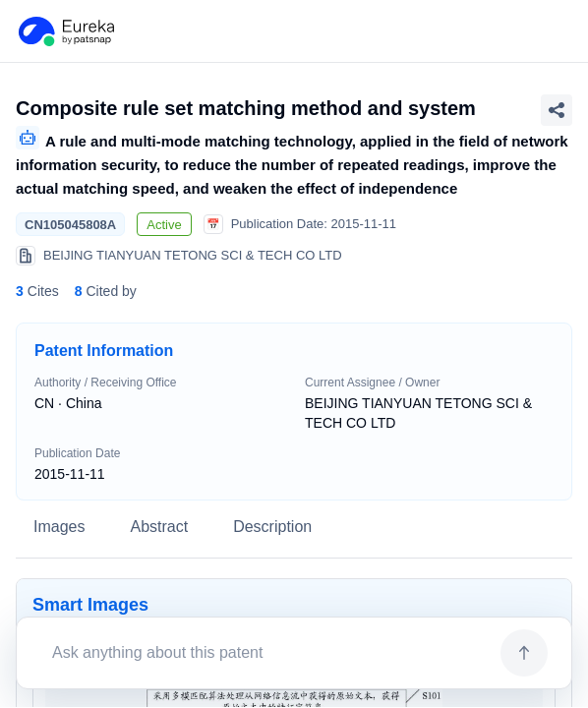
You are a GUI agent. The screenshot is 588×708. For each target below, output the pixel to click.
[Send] (524, 653)
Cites (37, 291)
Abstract (159, 527)
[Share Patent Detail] (557, 110)
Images (59, 527)
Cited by (106, 291)
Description (272, 527)
